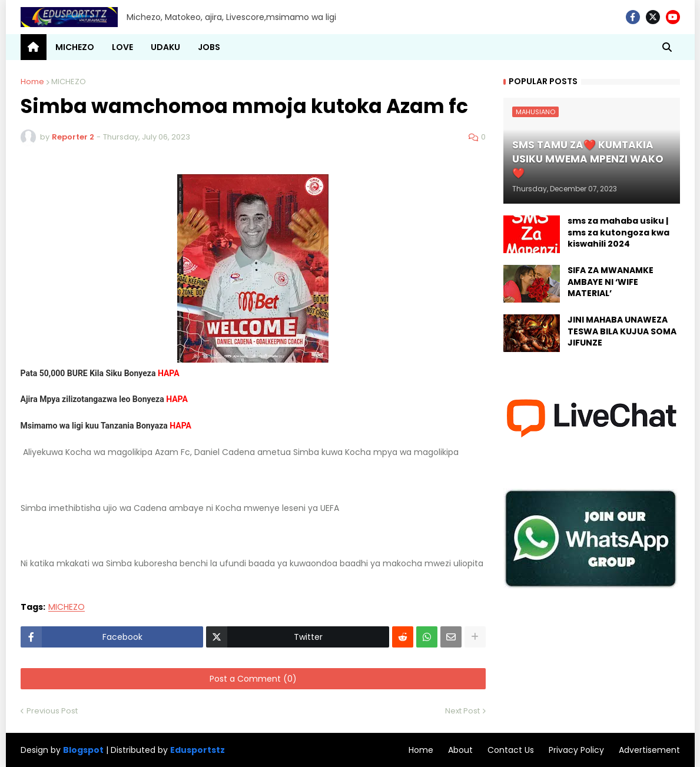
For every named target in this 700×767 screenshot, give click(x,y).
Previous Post (52, 711)
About (460, 750)
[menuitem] (34, 47)
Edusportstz (198, 750)
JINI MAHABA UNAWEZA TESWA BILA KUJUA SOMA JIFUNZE (622, 331)
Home (32, 82)
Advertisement (649, 750)
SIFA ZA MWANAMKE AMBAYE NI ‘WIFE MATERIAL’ (611, 282)
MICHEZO (69, 82)
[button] (667, 47)
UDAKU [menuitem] (165, 47)
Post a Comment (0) (253, 679)
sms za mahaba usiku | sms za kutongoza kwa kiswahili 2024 (618, 233)
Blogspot (83, 750)
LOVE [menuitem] (122, 47)
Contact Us (511, 750)
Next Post (462, 711)
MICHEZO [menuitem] (75, 47)
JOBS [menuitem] (209, 47)
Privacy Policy (576, 750)
